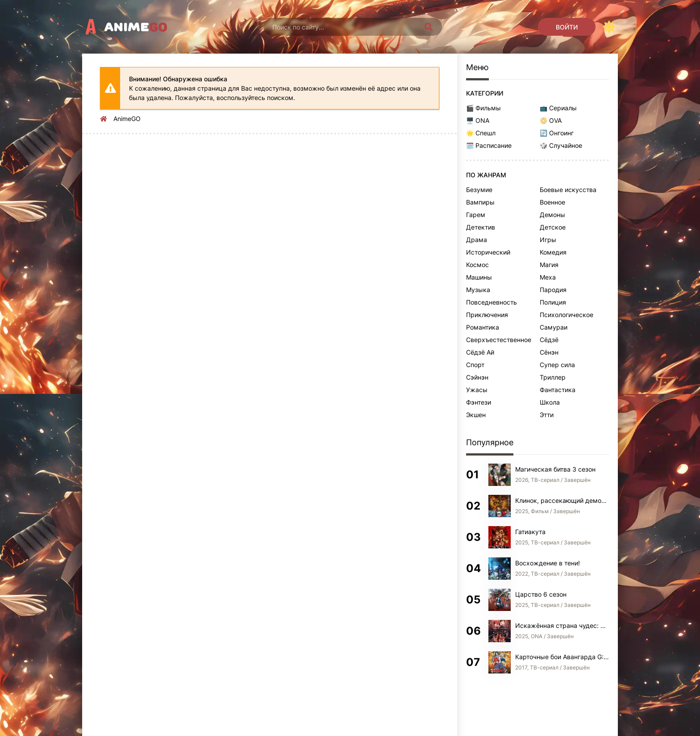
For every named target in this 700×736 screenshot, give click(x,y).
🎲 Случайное (561, 145)
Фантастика (558, 390)
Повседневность (492, 302)
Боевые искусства (568, 190)
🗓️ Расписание (489, 145)
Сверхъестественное (499, 340)
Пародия (553, 290)
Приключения (487, 315)
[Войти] (567, 27)
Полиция (553, 302)
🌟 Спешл (481, 133)
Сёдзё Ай (480, 352)
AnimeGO (127, 119)
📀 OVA (551, 120)
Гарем (476, 215)
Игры (548, 240)
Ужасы (477, 390)
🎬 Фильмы (483, 108)
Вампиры (480, 202)
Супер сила (557, 365)
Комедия (553, 252)
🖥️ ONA (478, 120)
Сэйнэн (477, 377)
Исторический (488, 252)
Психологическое (567, 315)
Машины (479, 277)
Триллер (553, 377)
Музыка (478, 290)
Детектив (481, 227)
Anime (136, 27)
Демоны (552, 215)
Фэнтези (479, 402)
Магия (549, 265)
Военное (552, 202)
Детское (553, 227)
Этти (547, 415)
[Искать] (429, 27)
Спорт (475, 365)
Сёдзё (549, 340)
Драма (477, 240)
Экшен (476, 415)
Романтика (483, 327)
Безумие (479, 190)
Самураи (554, 327)
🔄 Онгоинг (557, 133)
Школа (550, 402)
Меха (548, 277)
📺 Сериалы (558, 108)
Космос (477, 265)
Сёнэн (549, 352)
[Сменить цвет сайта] (609, 27)
